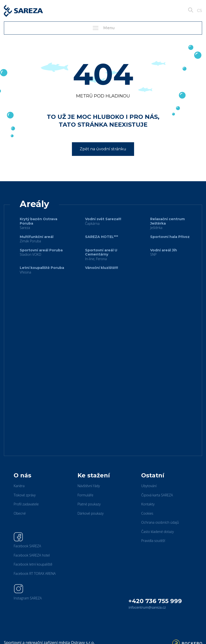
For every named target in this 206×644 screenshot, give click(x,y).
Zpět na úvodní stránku (103, 149)
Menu (103, 28)
